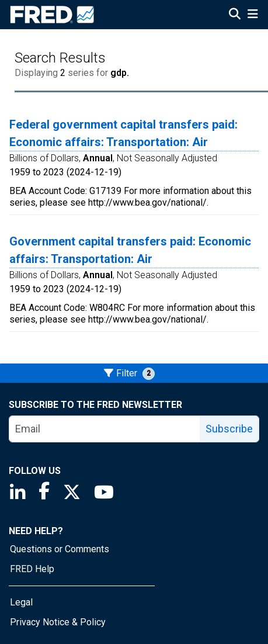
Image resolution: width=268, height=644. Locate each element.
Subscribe (229, 429)
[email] (105, 429)
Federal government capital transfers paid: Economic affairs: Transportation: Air (123, 133)
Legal (21, 602)
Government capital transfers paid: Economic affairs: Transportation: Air (130, 250)
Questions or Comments (60, 549)
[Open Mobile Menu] (253, 15)
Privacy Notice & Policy (58, 622)
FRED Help (32, 569)
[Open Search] (235, 15)
